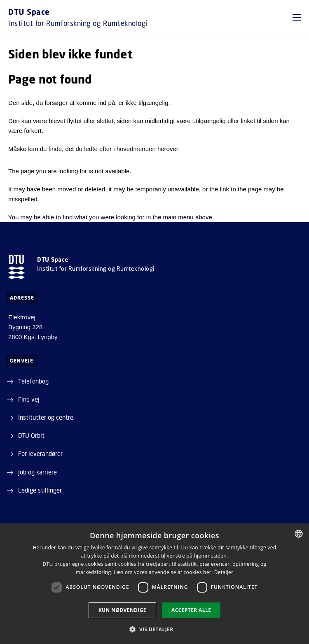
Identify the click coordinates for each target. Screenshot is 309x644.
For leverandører (40, 453)
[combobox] (299, 534)
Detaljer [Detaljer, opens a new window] (224, 572)
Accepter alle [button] (191, 610)
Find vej (29, 399)
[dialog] (154, 584)
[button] (297, 17)
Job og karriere (37, 472)
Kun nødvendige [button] (122, 610)
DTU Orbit (31, 435)
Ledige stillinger (40, 490)
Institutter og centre (46, 417)
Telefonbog (33, 381)
